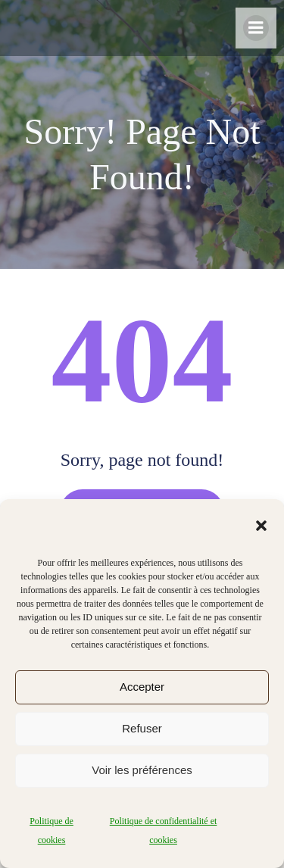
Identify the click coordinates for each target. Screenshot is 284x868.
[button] (261, 526)
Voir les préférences (142, 770)
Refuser (142, 728)
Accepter (142, 687)
